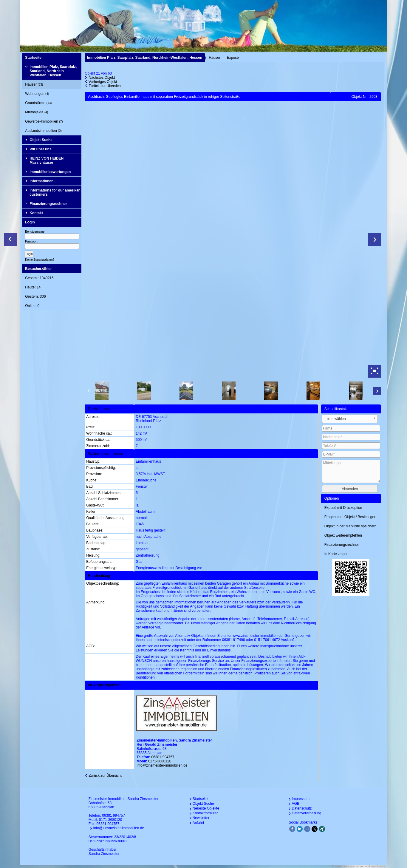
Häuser (34, 84)
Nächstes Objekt (102, 78)
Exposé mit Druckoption (343, 508)
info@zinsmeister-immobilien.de (162, 765)
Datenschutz (302, 808)
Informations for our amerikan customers (55, 192)
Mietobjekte (37, 112)
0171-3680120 (160, 761)
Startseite (33, 58)
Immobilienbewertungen (50, 172)
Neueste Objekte (206, 808)
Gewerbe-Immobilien (44, 121)
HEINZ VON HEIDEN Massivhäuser (47, 160)
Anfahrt (198, 823)
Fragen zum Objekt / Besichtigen (350, 517)
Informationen (41, 181)
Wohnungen (37, 94)
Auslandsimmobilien (43, 131)
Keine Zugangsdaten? (40, 260)
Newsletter (201, 818)
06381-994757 (163, 757)
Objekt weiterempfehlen (343, 535)
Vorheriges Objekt (103, 82)
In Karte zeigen (336, 554)
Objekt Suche (41, 140)
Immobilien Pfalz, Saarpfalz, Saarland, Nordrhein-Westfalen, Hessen (53, 71)
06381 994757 (113, 816)
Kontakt (36, 213)
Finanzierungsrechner (48, 204)
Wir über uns (40, 149)
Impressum (301, 799)
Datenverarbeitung (307, 813)
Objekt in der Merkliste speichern (350, 526)
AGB (296, 804)
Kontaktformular (205, 813)
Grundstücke (38, 103)
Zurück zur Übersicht (105, 86)
